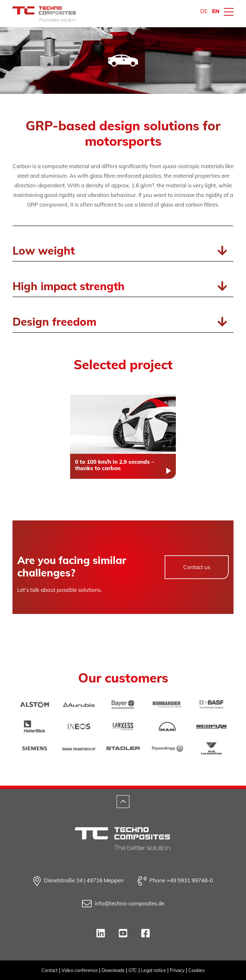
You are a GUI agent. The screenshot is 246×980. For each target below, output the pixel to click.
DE (204, 11)
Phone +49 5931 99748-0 (175, 881)
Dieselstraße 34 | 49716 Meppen (78, 881)
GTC (133, 970)
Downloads (113, 970)
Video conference (80, 970)
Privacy (177, 970)
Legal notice (153, 970)
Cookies (197, 970)
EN (216, 11)
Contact (49, 970)
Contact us (197, 567)
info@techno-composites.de (123, 904)
